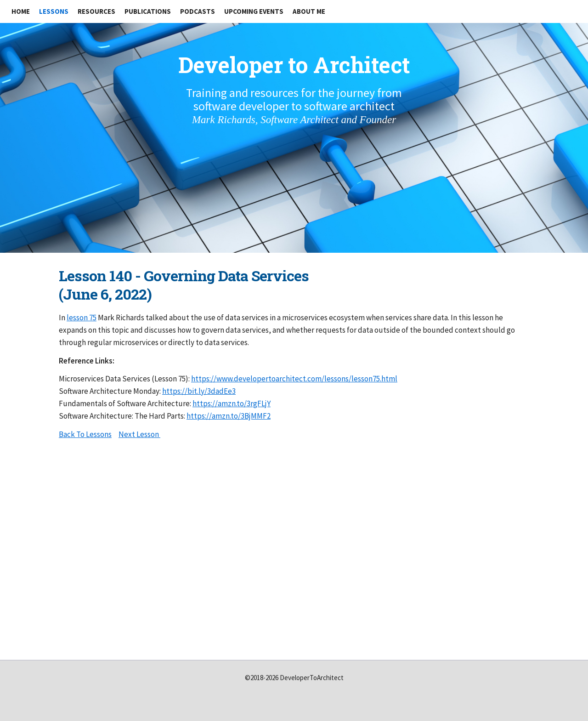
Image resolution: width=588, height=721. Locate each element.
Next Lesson (139, 434)
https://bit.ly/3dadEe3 (199, 391)
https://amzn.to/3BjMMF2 (229, 416)
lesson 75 (82, 318)
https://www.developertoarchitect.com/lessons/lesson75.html (294, 379)
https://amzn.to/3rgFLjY (232, 403)
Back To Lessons (85, 434)
